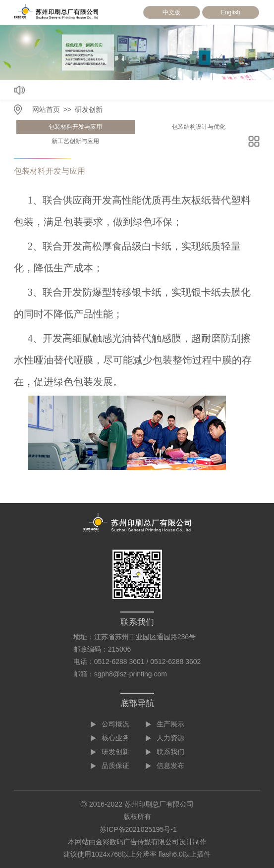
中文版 (171, 12)
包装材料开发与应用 (75, 127)
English (231, 12)
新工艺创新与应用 (75, 141)
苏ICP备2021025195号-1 (138, 829)
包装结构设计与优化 (199, 127)
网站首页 (46, 109)
